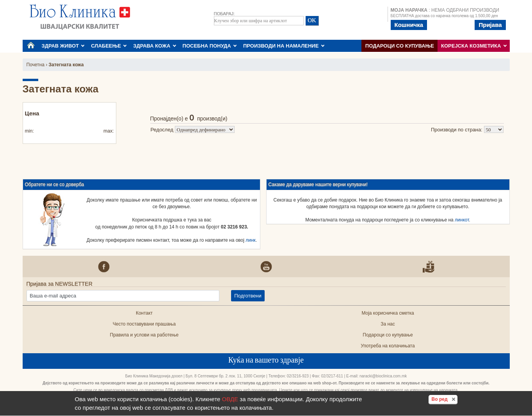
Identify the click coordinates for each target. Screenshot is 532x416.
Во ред (445, 399)
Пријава (490, 25)
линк (251, 240)
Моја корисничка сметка (388, 313)
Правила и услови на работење (144, 335)
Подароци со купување (400, 46)
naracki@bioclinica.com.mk (383, 376)
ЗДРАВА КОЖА (155, 46)
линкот (462, 220)
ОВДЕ (230, 399)
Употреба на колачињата (388, 346)
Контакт (144, 313)
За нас (388, 324)
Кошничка (409, 25)
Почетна (36, 65)
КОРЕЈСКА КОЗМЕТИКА (474, 46)
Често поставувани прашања (144, 324)
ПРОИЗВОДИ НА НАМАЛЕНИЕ (284, 46)
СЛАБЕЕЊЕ (109, 46)
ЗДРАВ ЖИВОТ (63, 46)
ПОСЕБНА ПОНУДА (210, 46)
